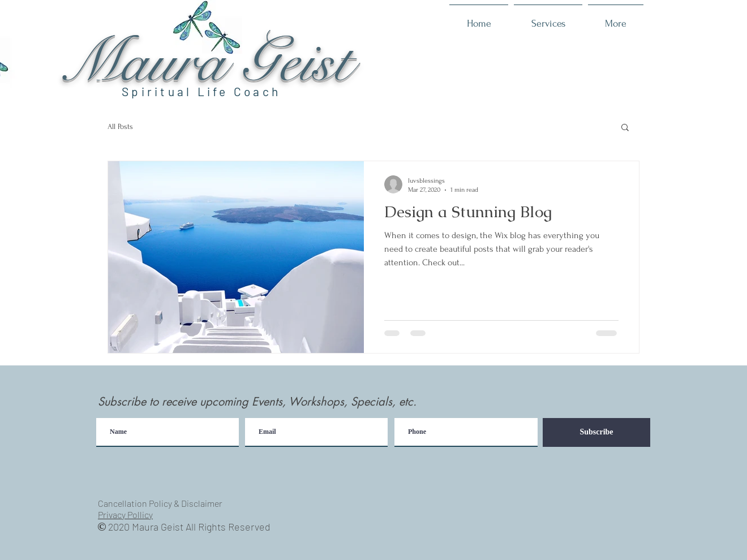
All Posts (120, 126)
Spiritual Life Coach (201, 91)
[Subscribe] (596, 432)
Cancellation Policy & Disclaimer (160, 503)
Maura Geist (206, 63)
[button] (625, 128)
